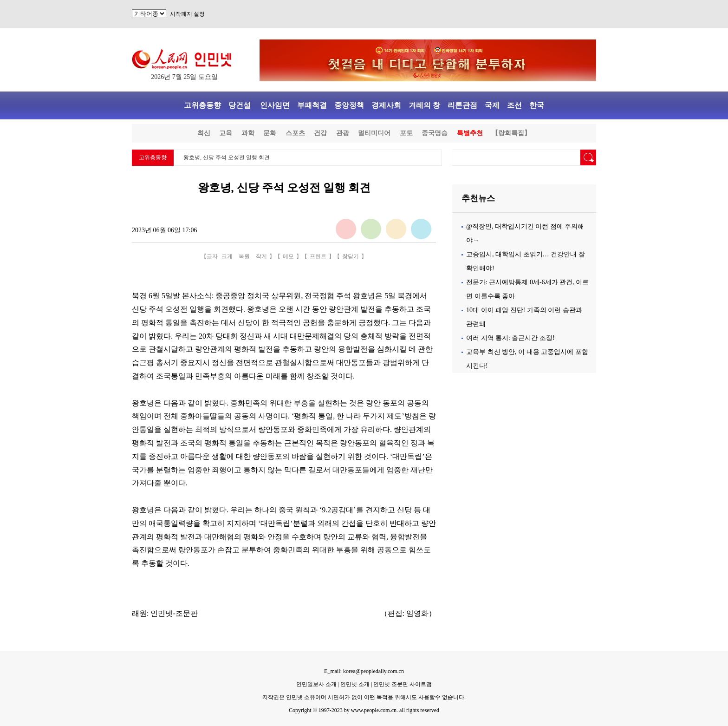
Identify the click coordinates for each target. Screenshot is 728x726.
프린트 (318, 256)
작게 (261, 256)
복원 (244, 256)
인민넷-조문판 (174, 613)
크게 (227, 256)
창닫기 (351, 256)
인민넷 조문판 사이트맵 (403, 684)
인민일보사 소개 (316, 684)
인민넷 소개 (354, 684)
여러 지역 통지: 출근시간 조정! (510, 338)
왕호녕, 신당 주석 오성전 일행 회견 (227, 157)
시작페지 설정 (187, 14)
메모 (288, 256)
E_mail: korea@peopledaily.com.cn (364, 671)
